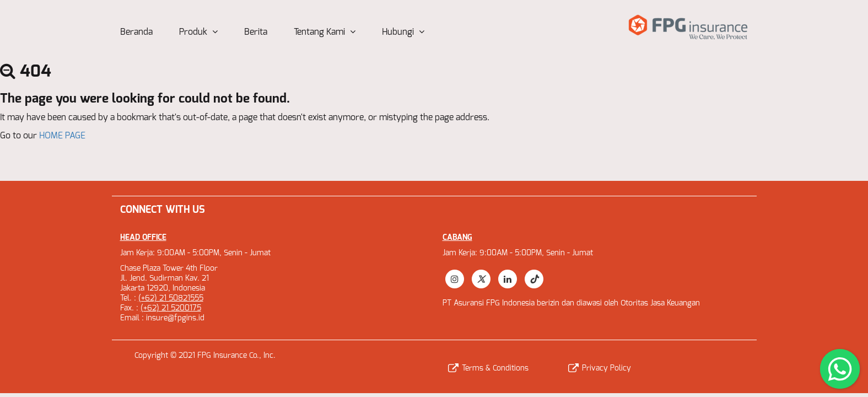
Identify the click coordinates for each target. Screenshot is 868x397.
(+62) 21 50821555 (171, 298)
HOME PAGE (62, 136)
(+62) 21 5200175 (171, 308)
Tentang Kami (325, 32)
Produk (198, 32)
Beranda (136, 32)
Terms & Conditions (488, 368)
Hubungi (403, 32)
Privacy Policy (600, 368)
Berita (256, 32)
